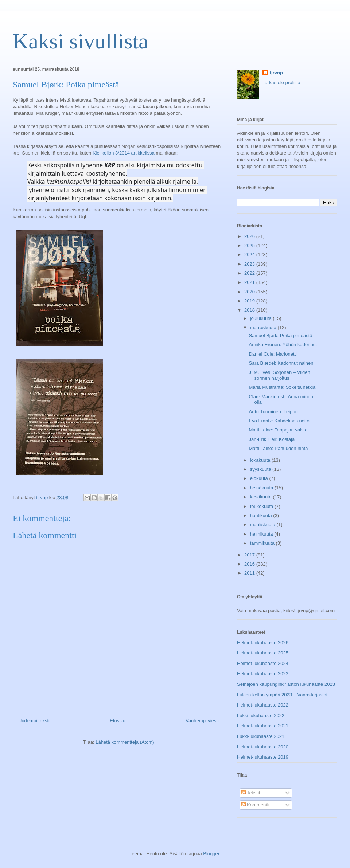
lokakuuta (261, 460)
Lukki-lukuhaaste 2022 (261, 715)
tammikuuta (263, 543)
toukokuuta (262, 506)
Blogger (211, 854)
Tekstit (251, 793)
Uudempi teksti (34, 721)
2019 (250, 301)
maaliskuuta (263, 525)
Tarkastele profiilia (281, 83)
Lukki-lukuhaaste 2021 (261, 736)
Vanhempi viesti (202, 721)
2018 (250, 310)
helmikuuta (262, 534)
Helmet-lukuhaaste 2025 (263, 653)
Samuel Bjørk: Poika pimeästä (280, 335)
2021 (250, 282)
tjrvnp (276, 73)
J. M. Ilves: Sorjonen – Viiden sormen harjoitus (279, 375)
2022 (250, 273)
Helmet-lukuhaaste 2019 (263, 757)
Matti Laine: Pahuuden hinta (278, 448)
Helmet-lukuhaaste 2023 (263, 674)
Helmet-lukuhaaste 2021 (263, 726)
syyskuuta (261, 469)
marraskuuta (264, 327)
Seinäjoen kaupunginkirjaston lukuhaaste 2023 (286, 684)
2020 (250, 292)
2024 (250, 255)
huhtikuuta (262, 515)
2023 (250, 264)
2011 (250, 573)
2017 (250, 555)
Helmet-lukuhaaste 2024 (263, 663)
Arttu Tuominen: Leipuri (273, 412)
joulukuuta (262, 318)
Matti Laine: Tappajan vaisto (278, 430)
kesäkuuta (262, 497)
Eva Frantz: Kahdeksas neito (279, 421)
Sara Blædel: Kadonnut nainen (281, 363)
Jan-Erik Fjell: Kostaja (272, 439)
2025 (250, 245)
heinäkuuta (262, 488)
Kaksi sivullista (81, 41)
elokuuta (260, 478)
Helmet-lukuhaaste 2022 (263, 705)
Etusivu (118, 721)
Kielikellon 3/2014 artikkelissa (124, 153)
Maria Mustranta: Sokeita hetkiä (282, 387)
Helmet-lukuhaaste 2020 (263, 747)
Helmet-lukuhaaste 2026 (263, 643)
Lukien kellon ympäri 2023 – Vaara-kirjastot (282, 695)
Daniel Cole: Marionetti (273, 354)
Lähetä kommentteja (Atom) (125, 742)
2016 (250, 564)
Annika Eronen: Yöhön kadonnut (283, 345)
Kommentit (256, 805)
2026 (250, 236)
